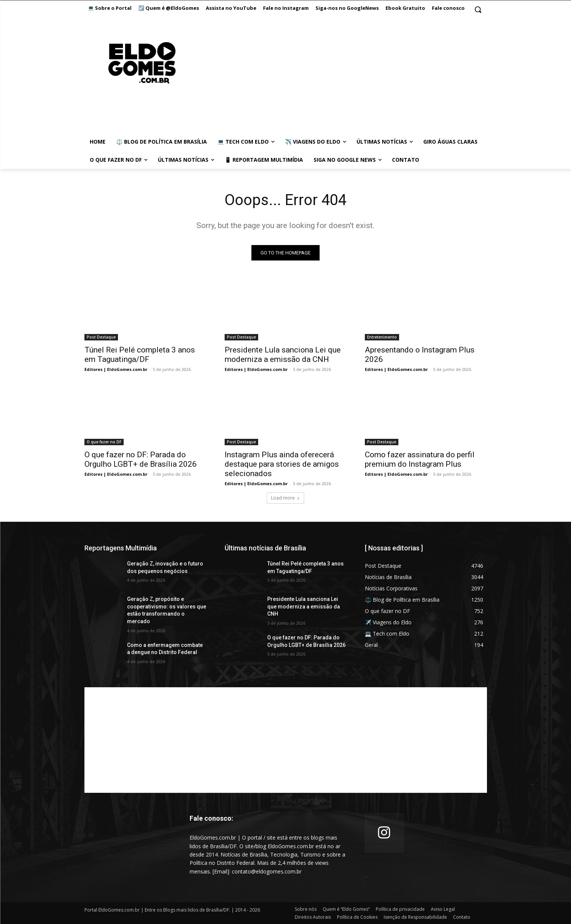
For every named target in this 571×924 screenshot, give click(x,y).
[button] (478, 9)
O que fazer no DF (104, 442)
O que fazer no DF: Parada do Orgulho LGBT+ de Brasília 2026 (141, 459)
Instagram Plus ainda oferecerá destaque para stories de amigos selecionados (282, 464)
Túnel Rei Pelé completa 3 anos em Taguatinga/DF (140, 355)
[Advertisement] (286, 740)
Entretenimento (382, 337)
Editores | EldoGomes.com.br (116, 369)
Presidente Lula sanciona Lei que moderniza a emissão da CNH (283, 355)
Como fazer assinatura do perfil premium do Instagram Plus (420, 459)
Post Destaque (101, 337)
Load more (285, 498)
